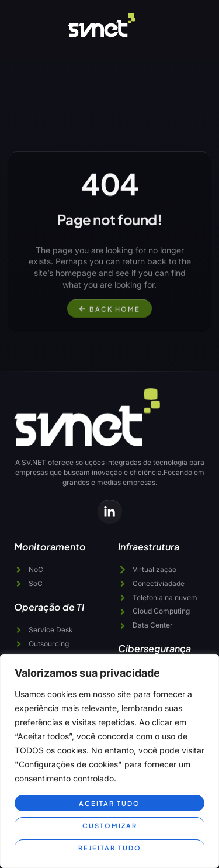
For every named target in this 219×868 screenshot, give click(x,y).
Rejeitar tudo (110, 848)
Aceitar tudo (109, 803)
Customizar (110, 826)
